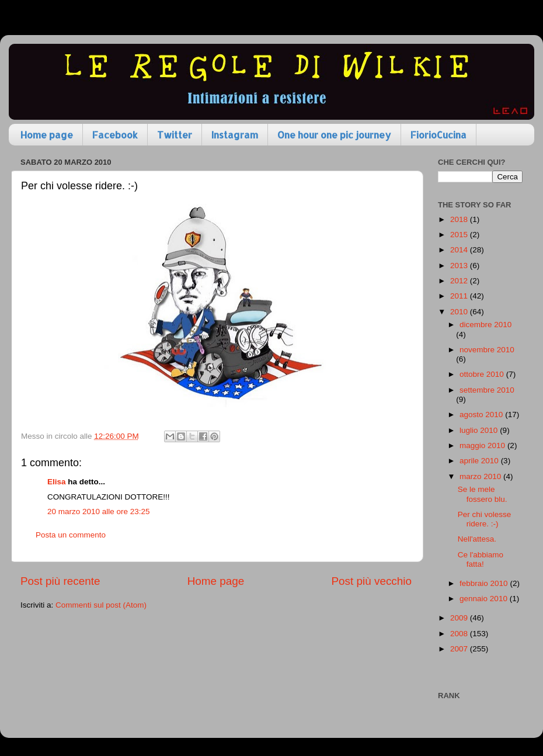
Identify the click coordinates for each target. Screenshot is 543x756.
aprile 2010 (480, 461)
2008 (460, 634)
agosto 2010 (482, 415)
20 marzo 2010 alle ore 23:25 (99, 511)
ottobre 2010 (483, 374)
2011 (460, 296)
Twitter (175, 135)
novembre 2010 (487, 350)
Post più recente (60, 581)
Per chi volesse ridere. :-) (485, 519)
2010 (460, 312)
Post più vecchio (371, 581)
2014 (460, 250)
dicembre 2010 (485, 325)
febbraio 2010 (485, 583)
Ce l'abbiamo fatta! (481, 559)
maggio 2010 (483, 445)
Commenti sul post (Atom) (101, 605)
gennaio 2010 (485, 599)
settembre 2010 (487, 390)
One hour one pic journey (334, 135)
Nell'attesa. (477, 539)
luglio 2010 (480, 430)
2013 (460, 266)
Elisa (57, 482)
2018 (460, 219)
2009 (460, 618)
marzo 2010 (481, 476)
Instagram (235, 135)
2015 (460, 235)
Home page (47, 135)
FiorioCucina (438, 135)
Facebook (115, 135)
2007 (460, 649)
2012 (460, 281)
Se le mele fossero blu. (483, 494)
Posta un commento (71, 535)
